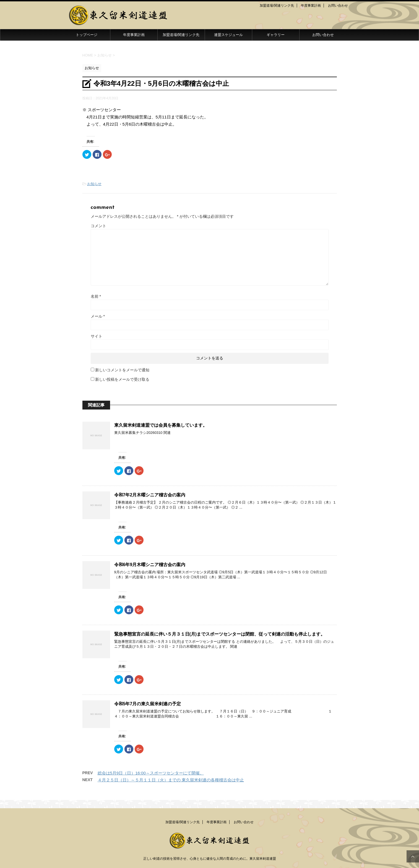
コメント (98, 226)
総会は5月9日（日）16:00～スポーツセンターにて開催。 (151, 773)
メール (98, 316)
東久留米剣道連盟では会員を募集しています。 (161, 425)
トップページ (87, 35)
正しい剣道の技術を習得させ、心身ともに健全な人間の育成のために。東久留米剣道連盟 (210, 859)
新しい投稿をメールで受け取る (122, 379)
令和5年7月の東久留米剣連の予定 (148, 704)
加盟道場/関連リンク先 (277, 6)
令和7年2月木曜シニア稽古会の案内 (150, 495)
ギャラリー (276, 35)
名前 (96, 296)
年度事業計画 (311, 6)
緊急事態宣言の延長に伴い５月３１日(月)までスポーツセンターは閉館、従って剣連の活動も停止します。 (220, 634)
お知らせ (94, 184)
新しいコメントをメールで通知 (122, 370)
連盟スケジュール (228, 35)
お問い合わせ (338, 6)
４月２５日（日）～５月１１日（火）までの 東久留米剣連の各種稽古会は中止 (171, 780)
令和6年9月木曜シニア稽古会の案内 (150, 565)
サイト (97, 336)
